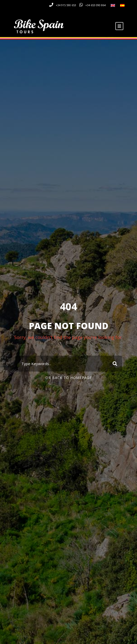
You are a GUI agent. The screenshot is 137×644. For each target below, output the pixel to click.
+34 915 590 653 (66, 5)
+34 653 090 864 (95, 5)
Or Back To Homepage (69, 378)
